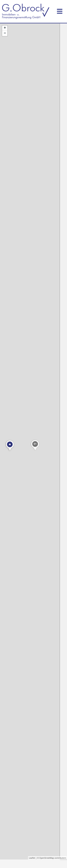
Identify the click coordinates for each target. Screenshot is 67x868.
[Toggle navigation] (60, 11)
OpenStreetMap (47, 858)
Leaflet (32, 858)
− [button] (5, 33)
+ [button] (5, 28)
